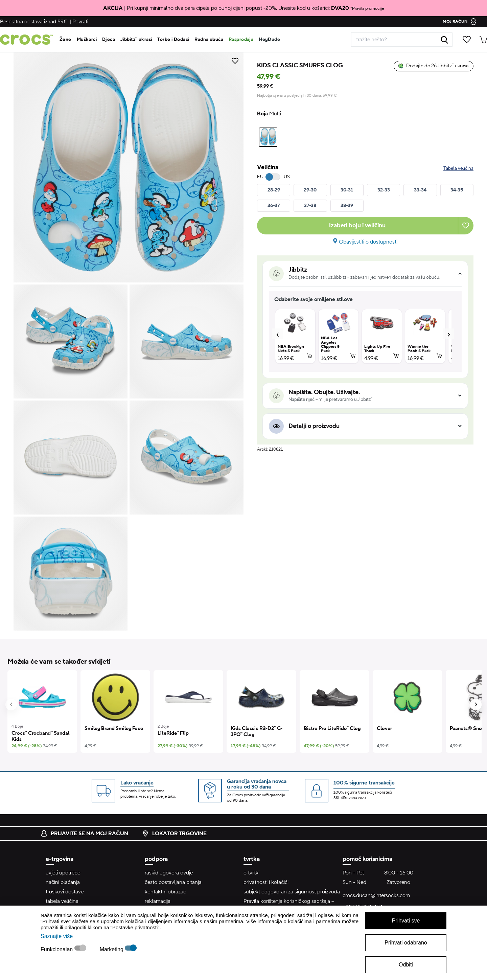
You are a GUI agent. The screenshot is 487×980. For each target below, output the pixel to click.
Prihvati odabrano (406, 943)
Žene (65, 40)
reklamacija (158, 901)
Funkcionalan (57, 949)
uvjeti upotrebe (63, 873)
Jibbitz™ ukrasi (136, 40)
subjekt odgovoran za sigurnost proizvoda (292, 892)
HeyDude (269, 40)
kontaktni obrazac (165, 892)
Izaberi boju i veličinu (357, 225)
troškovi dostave (65, 892)
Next (449, 334)
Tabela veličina (458, 168)
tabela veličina (62, 901)
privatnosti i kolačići (266, 882)
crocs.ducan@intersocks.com (376, 895)
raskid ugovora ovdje (169, 873)
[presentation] (11, 705)
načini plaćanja (63, 882)
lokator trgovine (174, 834)
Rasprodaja (241, 40)
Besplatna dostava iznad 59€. (34, 22)
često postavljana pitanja (173, 882)
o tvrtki (251, 873)
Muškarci (87, 40)
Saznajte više (57, 936)
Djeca (109, 40)
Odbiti (406, 965)
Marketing (112, 949)
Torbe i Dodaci (173, 40)
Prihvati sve (406, 921)
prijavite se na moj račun (84, 834)
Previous (278, 334)
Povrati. (81, 22)
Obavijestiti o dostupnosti (368, 242)
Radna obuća (209, 40)
